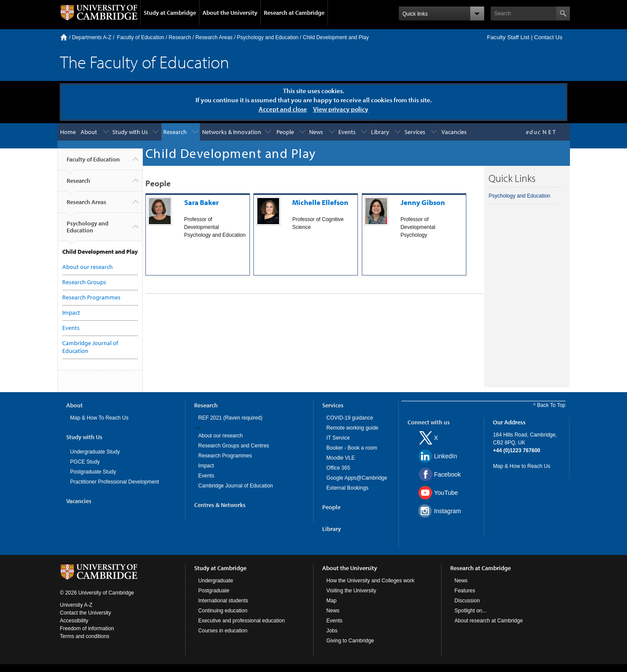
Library (380, 132)
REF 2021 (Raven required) (230, 418)
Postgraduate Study (93, 472)
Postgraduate (214, 591)
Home (64, 37)
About (89, 132)
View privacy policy (341, 109)
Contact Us (548, 37)
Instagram (448, 511)
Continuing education (223, 611)
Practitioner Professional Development (115, 482)
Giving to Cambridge (350, 641)
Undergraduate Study (95, 452)
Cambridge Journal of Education (235, 486)
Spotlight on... (470, 611)
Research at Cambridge (294, 13)
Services (415, 132)
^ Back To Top (549, 405)
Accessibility (74, 621)
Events (347, 132)
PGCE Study (85, 462)
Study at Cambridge (170, 13)
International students (223, 601)
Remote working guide (352, 428)
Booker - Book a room (352, 448)
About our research (88, 267)
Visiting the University (352, 591)
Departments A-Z (92, 37)
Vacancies (454, 132)
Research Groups (84, 282)
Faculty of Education (141, 37)
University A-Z (76, 605)
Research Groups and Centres (234, 446)
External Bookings (348, 488)
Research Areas (214, 37)
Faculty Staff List (508, 37)
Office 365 (338, 468)
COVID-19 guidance (350, 418)
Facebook (447, 474)
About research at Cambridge (489, 621)
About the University (230, 13)
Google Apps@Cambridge (357, 478)
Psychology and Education (268, 37)
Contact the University (86, 613)
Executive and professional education (241, 621)
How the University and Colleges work (371, 581)
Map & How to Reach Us (521, 466)
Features (465, 591)
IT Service (338, 438)
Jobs (332, 631)
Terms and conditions (85, 636)
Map (332, 601)
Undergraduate (216, 581)
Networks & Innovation (232, 132)
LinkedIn (446, 456)
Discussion (467, 601)
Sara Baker (201, 202)
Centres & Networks (220, 505)
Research (180, 37)
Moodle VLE (341, 458)
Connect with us (429, 422)
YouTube (446, 493)
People (285, 132)
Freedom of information (87, 628)
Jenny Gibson (423, 202)
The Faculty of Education (145, 62)
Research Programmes (91, 297)
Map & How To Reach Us (99, 418)
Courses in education (223, 631)
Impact (71, 312)
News (316, 132)
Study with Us (130, 132)
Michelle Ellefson (320, 202)
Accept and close (283, 109)
